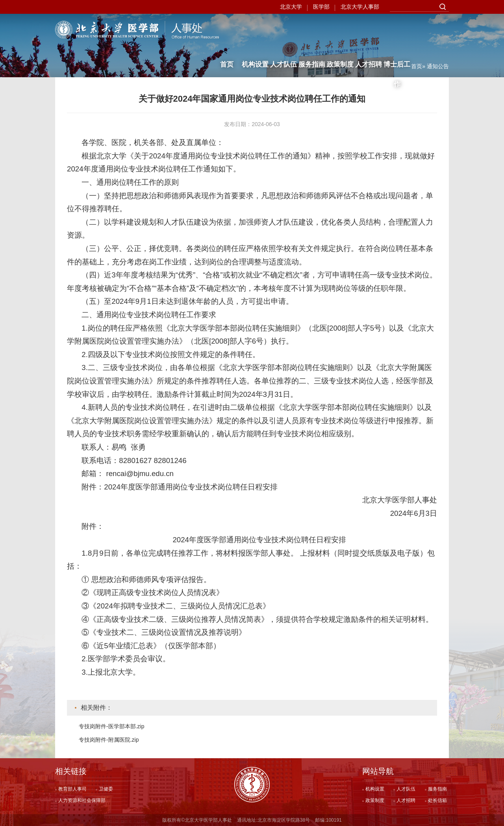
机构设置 (255, 31)
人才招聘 (369, 31)
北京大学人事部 (360, 7)
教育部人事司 (72, 789)
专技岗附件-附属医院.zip (109, 740)
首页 (227, 31)
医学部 (321, 7)
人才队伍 (283, 31)
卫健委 (106, 789)
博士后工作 (397, 34)
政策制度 (340, 31)
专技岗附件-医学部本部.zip (111, 726)
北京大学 (291, 7)
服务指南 (312, 31)
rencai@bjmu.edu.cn (140, 473)
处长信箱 (437, 800)
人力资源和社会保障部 (82, 800)
